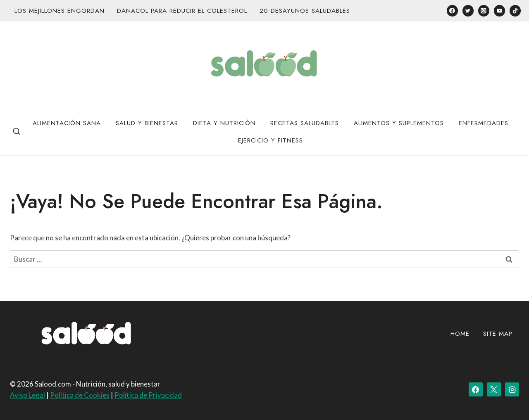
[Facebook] (452, 11)
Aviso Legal (27, 395)
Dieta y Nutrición (224, 123)
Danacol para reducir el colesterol (182, 11)
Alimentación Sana (67, 123)
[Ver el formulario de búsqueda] (17, 132)
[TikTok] (515, 11)
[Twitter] (468, 11)
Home (460, 334)
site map (498, 334)
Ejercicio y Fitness (270, 140)
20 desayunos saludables (305, 11)
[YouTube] (499, 11)
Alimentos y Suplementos (399, 123)
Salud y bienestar (147, 123)
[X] (494, 389)
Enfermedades (484, 123)
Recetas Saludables (305, 123)
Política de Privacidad (148, 395)
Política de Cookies (80, 395)
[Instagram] (484, 11)
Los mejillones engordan (60, 11)
